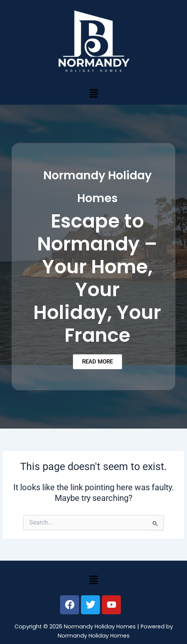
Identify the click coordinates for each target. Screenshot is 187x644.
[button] (93, 93)
